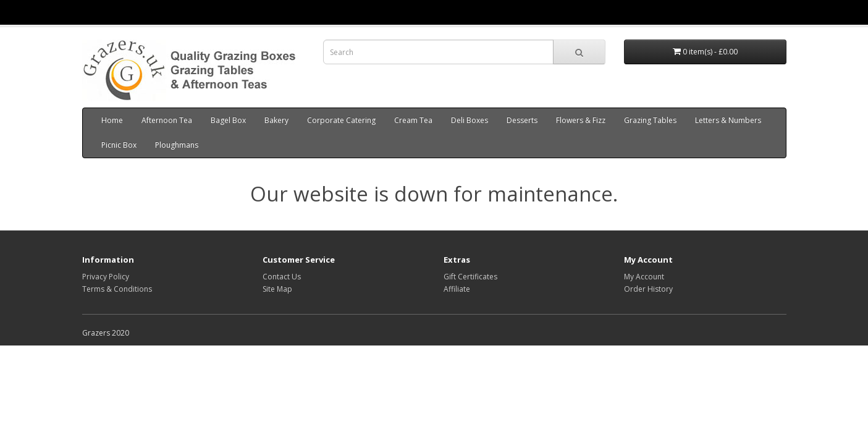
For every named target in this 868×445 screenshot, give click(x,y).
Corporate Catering (341, 120)
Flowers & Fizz (581, 120)
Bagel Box (228, 120)
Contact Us (282, 277)
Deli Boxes (470, 120)
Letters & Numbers (728, 120)
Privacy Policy (106, 277)
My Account (644, 277)
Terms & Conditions (117, 289)
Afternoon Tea (167, 120)
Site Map (277, 289)
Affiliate (457, 289)
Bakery (276, 120)
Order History (648, 289)
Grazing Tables (650, 120)
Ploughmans (177, 145)
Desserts (522, 120)
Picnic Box (119, 145)
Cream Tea (413, 120)
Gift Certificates (470, 277)
